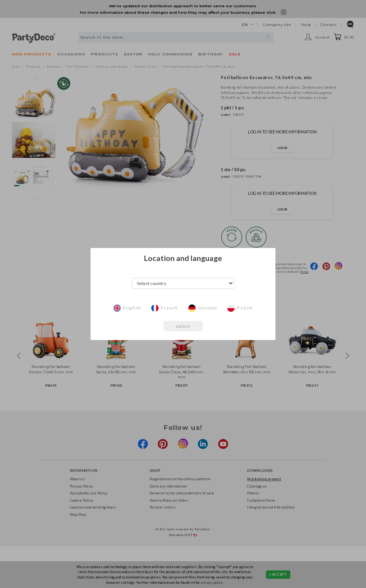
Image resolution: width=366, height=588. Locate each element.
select (183, 326)
